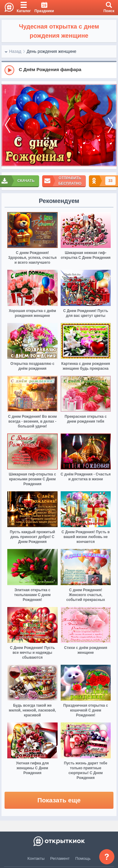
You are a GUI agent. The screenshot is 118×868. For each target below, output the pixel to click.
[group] (59, 70)
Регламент (60, 858)
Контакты (36, 858)
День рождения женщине (52, 51)
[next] (110, 125)
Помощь (83, 858)
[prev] (8, 125)
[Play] (9, 70)
